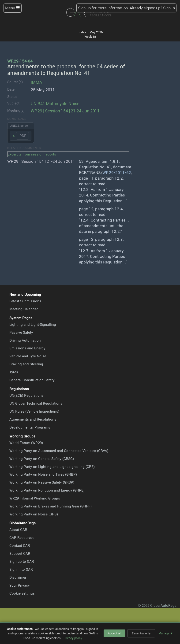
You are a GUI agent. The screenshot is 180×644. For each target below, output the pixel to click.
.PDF (22, 136)
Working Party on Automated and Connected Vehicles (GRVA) (59, 451)
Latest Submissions (25, 301)
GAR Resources (22, 537)
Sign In (169, 8)
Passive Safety (21, 332)
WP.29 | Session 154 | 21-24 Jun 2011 (65, 111)
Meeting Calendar (24, 309)
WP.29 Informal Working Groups (35, 498)
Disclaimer (18, 577)
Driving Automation (25, 340)
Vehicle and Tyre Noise (28, 356)
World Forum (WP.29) (26, 443)
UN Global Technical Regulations (36, 403)
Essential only (141, 633)
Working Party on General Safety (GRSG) (42, 459)
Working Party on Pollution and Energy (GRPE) (47, 490)
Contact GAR (20, 545)
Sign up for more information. (103, 8)
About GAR (18, 529)
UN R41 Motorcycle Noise (55, 103)
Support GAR (20, 553)
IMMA (36, 82)
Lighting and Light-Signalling (33, 324)
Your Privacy (20, 585)
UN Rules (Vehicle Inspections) (34, 411)
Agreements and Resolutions (33, 419)
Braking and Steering (26, 364)
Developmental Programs (30, 427)
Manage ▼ (166, 633)
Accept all (114, 633)
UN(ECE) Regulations (26, 395)
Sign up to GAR (22, 561)
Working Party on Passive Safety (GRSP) (42, 482)
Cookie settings (22, 593)
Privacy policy (73, 638)
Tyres (14, 372)
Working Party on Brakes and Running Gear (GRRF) (51, 506)
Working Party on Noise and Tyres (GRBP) (43, 474)
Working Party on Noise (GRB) (34, 514)
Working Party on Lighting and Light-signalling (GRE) (52, 466)
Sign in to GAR (21, 569)
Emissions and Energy (27, 348)
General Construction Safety (32, 380)
